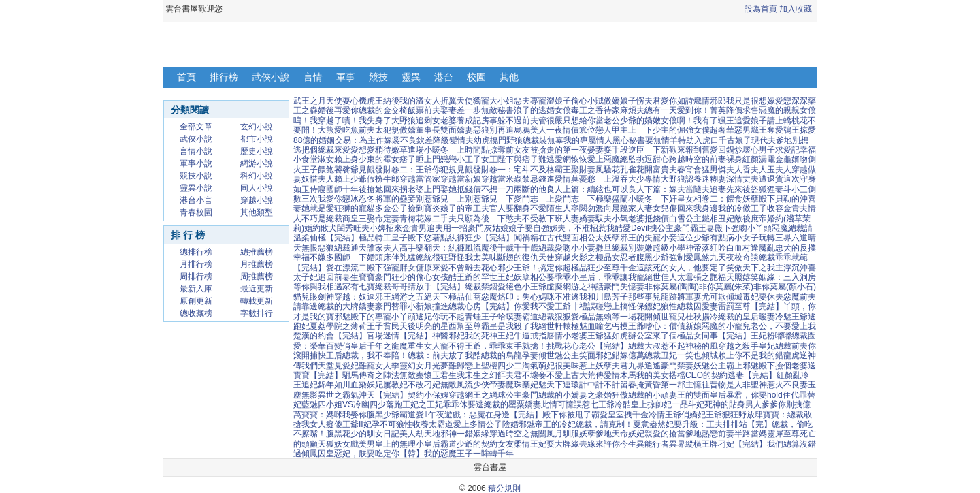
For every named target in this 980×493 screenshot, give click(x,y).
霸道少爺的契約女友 (477, 444)
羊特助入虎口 (694, 140)
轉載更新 (257, 301)
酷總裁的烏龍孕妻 (506, 355)
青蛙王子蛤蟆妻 (493, 317)
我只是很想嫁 (751, 101)
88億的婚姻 (314, 140)
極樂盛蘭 (612, 199)
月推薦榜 (257, 264)
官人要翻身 (510, 208)
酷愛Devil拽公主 (644, 228)
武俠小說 (271, 77)
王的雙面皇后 (702, 395)
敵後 (742, 219)
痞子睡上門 (420, 159)
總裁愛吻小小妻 (567, 248)
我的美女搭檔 (661, 375)
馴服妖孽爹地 (587, 434)
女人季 (387, 366)
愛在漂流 (342, 268)
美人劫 (412, 434)
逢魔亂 (763, 248)
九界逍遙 (644, 366)
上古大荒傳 (583, 375)
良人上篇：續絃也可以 (587, 189)
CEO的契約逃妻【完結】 (731, 375)
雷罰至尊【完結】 (751, 306)
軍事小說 (196, 163)
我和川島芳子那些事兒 (620, 297)
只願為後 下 (481, 219)
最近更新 (257, 289)
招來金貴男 (406, 228)
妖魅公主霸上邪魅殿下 (734, 366)
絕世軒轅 (555, 326)
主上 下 (636, 130)
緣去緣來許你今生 (604, 444)
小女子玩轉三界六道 (771, 238)
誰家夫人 (383, 248)
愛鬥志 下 (575, 199)
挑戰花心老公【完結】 (587, 346)
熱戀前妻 (718, 434)
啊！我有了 (698, 121)
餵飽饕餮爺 (338, 170)
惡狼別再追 (493, 130)
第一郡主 (677, 385)
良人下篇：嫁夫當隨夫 (669, 189)
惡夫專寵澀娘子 (542, 101)
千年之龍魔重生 (395, 346)
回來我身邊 (698, 208)
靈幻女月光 (420, 366)
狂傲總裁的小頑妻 (644, 395)
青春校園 (196, 212)
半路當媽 (751, 434)
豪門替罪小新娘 (404, 306)
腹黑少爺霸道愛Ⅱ (397, 415)
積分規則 (504, 488)
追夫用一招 (447, 228)
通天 (359, 248)
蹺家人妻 (636, 208)
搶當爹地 (685, 434)
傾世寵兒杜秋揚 (681, 317)
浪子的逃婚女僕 (542, 110)
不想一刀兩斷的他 (514, 189)
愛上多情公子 (478, 424)
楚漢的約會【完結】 (330, 336)
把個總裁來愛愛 (330, 150)
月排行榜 (196, 264)
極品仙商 (465, 297)
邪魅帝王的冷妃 (547, 424)
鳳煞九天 (710, 257)
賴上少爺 (350, 179)
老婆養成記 (461, 121)
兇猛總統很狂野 (428, 257)
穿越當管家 (420, 179)
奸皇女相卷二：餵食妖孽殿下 (722, 199)
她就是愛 (318, 208)
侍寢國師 (326, 189)
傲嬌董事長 (420, 130)
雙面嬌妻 (457, 130)
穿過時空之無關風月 (526, 434)
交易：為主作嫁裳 (367, 140)
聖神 (759, 385)
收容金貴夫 (787, 208)
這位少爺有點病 (706, 238)
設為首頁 (761, 9)
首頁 (186, 77)
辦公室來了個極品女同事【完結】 (689, 336)
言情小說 (196, 151)
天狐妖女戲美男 (346, 444)
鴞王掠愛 (800, 130)
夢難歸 (453, 366)
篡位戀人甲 (600, 130)
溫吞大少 (628, 179)
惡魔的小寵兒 (726, 326)
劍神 (326, 297)
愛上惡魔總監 (612, 159)
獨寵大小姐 (493, 101)
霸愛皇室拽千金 (620, 415)
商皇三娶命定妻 (371, 219)
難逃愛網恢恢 (563, 159)
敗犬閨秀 (337, 228)
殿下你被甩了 (567, 415)
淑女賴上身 (338, 159)
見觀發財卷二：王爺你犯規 (408, 170)
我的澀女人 (420, 101)
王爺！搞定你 (538, 268)
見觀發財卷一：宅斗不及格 (506, 170)
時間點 (477, 150)
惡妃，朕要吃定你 (367, 454)
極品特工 (375, 238)
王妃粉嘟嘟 (771, 336)
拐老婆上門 (420, 189)
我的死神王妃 (489, 336)
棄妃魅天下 (542, 385)
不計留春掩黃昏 (632, 385)
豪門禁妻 (677, 366)
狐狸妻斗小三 (783, 189)
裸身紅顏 (742, 159)
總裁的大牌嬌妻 (346, 306)
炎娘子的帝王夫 (461, 208)
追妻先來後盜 (734, 189)
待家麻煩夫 (624, 110)
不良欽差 (416, 140)
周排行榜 (196, 276)
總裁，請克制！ (604, 424)
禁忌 (530, 179)
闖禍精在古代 (538, 238)
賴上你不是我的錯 (751, 355)
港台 (444, 77)
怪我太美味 (477, 257)
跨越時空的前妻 (698, 159)
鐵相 (710, 219)
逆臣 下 (644, 150)
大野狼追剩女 (416, 121)
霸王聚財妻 (575, 170)
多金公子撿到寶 (404, 208)
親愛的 (657, 434)
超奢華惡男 (730, 130)
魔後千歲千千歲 (510, 248)
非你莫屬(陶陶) (672, 287)
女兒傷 (665, 208)
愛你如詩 (677, 101)
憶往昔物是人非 (722, 385)
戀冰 (350, 199)
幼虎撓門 (490, 140)
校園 (476, 77)
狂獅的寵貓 (355, 208)
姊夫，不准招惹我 (582, 228)
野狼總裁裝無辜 (535, 140)
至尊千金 (620, 268)
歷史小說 (257, 151)
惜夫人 (322, 179)
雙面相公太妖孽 (591, 238)
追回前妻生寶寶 (346, 277)
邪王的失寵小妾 (649, 238)
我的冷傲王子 (742, 208)
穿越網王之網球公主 (485, 395)
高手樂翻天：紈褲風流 (440, 248)
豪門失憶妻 (624, 287)
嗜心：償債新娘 (673, 326)
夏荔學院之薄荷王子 (346, 326)
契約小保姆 (428, 395)
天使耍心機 (346, 101)
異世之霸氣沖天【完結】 (363, 395)
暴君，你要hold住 (758, 395)
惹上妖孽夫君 (604, 366)
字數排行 (257, 313)
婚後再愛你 (338, 110)
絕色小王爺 (526, 287)
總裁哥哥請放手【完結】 (420, 287)
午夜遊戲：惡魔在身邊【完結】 (485, 415)
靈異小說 (196, 188)
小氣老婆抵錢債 (640, 219)
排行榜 (224, 77)
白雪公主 (685, 219)
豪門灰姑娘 (488, 228)
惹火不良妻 (787, 385)
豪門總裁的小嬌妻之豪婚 (567, 395)
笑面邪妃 (595, 355)
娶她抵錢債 (461, 189)
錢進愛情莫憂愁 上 (575, 179)
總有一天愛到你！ (677, 110)
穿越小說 (257, 200)
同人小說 (257, 188)
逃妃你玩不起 (440, 317)
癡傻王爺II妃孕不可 (361, 424)
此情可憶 (557, 404)
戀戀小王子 (461, 159)
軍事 (346, 77)
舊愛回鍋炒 (722, 150)
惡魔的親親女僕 (787, 110)
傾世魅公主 (559, 355)
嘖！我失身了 (367, 121)
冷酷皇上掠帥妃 (643, 404)
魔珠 (514, 385)
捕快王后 (326, 355)
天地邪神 (440, 434)
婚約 (312, 228)
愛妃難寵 (359, 366)
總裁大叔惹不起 (657, 346)
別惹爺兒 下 (489, 199)
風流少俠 (473, 385)
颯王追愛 (734, 121)
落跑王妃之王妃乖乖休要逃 (435, 404)
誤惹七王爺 (594, 404)
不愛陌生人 (551, 208)
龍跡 (669, 297)
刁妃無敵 (440, 385)
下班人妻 (563, 219)
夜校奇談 (742, 257)
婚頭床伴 (383, 257)
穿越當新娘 (461, 179)
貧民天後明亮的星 (416, 326)
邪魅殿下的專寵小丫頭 (375, 317)
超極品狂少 (583, 268)
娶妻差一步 (461, 110)
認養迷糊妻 (706, 179)
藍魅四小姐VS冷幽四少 (344, 404)
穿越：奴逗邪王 (363, 297)
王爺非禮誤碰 (579, 306)
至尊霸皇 (481, 326)
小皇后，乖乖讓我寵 (608, 277)
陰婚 (510, 424)
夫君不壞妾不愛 (534, 375)
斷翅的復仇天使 (526, 257)
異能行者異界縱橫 (669, 444)
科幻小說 (257, 176)
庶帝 (759, 219)
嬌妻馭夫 (595, 219)
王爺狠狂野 (726, 415)
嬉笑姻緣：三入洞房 (779, 277)
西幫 (457, 326)
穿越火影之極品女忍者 (595, 257)
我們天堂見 (322, 366)
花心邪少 (497, 268)
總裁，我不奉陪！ (375, 355)
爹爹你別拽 (782, 404)
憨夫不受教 (526, 219)
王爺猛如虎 (608, 336)
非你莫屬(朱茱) (726, 287)
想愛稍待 (375, 150)
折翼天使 (457, 101)
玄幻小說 (257, 127)
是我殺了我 (518, 326)
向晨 (612, 208)
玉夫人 (779, 170)
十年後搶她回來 (371, 189)
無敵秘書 (497, 110)
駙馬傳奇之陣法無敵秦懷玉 (391, 375)
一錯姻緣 (473, 434)
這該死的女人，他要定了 (681, 268)
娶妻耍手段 (608, 150)
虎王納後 (383, 101)
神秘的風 (702, 346)
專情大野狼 (665, 179)
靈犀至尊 (783, 434)
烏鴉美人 (530, 130)
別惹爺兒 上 (440, 199)
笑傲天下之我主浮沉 (763, 268)
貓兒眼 (306, 297)
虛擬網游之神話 (575, 287)
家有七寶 (359, 287)
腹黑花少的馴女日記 (363, 434)
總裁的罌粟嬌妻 (512, 404)
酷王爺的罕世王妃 (481, 277)
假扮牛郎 (383, 179)
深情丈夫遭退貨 (755, 179)
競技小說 (196, 176)
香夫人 (755, 170)
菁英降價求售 (734, 110)
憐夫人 (730, 170)
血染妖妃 (367, 385)
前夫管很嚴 (542, 121)
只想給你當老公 (591, 121)
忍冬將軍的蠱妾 (387, 199)
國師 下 (350, 257)
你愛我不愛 (534, 306)
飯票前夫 (424, 110)
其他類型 (257, 212)
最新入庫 (196, 289)
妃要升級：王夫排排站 (706, 424)
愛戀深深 (791, 101)
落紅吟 (714, 248)
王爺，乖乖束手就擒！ (506, 346)
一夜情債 (563, 130)
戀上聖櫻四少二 (493, 366)
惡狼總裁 (334, 248)
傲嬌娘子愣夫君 (632, 101)
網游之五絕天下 (420, 297)
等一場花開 (632, 317)
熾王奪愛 (767, 130)
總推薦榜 (257, 252)
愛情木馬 (620, 375)
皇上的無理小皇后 (408, 444)
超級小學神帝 (677, 248)
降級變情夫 (453, 140)
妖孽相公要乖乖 (542, 277)
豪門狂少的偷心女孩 (412, 277)
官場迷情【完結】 (399, 336)
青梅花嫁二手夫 (428, 219)
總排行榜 (196, 252)
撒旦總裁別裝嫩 (624, 248)
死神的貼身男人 (733, 404)
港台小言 (196, 200)
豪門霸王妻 (694, 228)
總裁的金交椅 (383, 110)
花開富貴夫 (657, 170)
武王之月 (310, 101)
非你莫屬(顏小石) (785, 287)
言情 (313, 77)
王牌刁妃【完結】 (734, 444)
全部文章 (196, 127)
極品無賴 (595, 317)
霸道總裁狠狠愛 (551, 317)
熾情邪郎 (710, 101)
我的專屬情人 (588, 140)
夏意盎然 (649, 424)
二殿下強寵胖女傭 (391, 268)
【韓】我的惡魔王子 (436, 454)
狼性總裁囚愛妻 (689, 306)
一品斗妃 (688, 404)
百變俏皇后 (346, 346)
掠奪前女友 (510, 150)
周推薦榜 (257, 276)
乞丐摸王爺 (624, 326)
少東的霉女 (379, 159)
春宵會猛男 (698, 170)
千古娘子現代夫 (747, 140)
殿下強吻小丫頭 (743, 228)
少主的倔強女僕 (681, 130)
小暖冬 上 (444, 150)
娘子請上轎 (771, 121)
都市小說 (257, 139)
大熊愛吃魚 (338, 130)
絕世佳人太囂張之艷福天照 (693, 277)
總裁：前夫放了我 (440, 355)
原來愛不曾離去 (453, 268)
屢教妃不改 (404, 385)
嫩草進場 (408, 150)
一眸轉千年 (493, 454)
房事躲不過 (502, 121)
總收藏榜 (196, 313)
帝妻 (497, 385)
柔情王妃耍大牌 (542, 444)
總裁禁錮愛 (485, 287)
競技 (378, 77)
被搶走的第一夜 (559, 150)
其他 (509, 77)
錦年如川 (334, 385)
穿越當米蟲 (502, 179)
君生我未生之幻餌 (473, 375)
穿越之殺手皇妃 (747, 346)
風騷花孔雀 (616, 170)
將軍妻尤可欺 (702, 297)
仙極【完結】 (334, 238)
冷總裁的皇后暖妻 (742, 317)
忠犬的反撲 (796, 248)
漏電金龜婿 (779, 159)
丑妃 (726, 219)
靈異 (411, 77)
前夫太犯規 (379, 130)
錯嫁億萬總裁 (636, 355)
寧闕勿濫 (587, 208)
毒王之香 (587, 110)
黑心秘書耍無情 (641, 140)
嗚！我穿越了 (318, 121)
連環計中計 (583, 385)
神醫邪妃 (448, 336)
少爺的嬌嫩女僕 (649, 121)
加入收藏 (796, 9)
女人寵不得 (444, 346)
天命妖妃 (628, 434)
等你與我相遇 (318, 287)
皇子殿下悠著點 (420, 238)
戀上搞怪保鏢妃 (632, 306)
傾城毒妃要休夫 (755, 297)
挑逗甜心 (653, 159)
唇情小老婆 (567, 336)
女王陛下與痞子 (510, 159)
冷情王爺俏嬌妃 (677, 415)
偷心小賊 (587, 101)
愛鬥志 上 (534, 199)
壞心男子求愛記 (771, 150)
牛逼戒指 (530, 336)
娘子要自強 (529, 228)
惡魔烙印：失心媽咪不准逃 (530, 297)
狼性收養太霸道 (425, 424)
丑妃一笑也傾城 (689, 355)
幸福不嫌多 (314, 257)
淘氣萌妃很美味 (551, 366)
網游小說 (257, 163)
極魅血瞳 (587, 326)
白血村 (738, 248)
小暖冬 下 (649, 199)
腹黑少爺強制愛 (665, 257)
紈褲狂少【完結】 (481, 238)
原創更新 (196, 301)
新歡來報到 (681, 150)
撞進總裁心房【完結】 (473, 306)
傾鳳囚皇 (318, 454)
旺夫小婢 (370, 228)
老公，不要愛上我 (783, 326)
